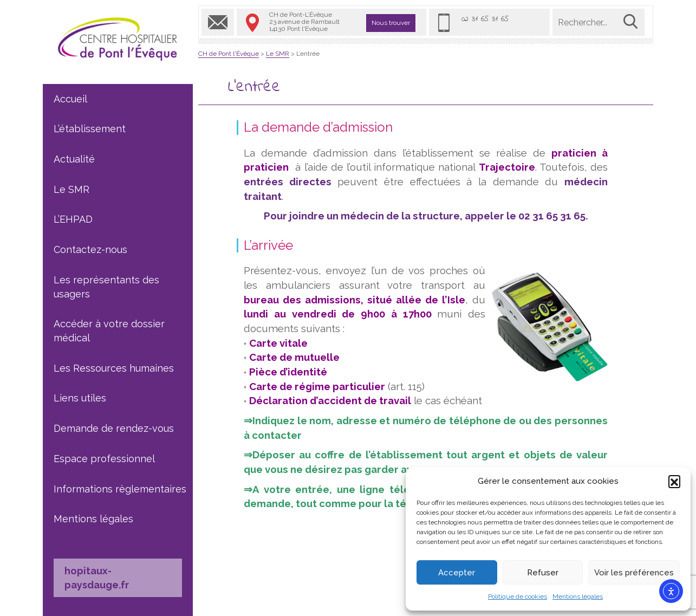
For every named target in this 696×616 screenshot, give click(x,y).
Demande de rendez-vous (114, 428)
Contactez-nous (90, 249)
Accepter (457, 573)
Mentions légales (578, 596)
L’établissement (90, 129)
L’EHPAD (73, 219)
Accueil (70, 99)
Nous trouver (391, 23)
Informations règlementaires (120, 489)
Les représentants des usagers (106, 287)
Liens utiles (80, 398)
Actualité (74, 159)
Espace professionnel (104, 459)
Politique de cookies (518, 596)
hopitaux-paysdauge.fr (97, 578)
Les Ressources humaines (114, 368)
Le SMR (71, 189)
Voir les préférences (634, 573)
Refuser (543, 573)
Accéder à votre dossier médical (109, 331)
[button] (674, 481)
